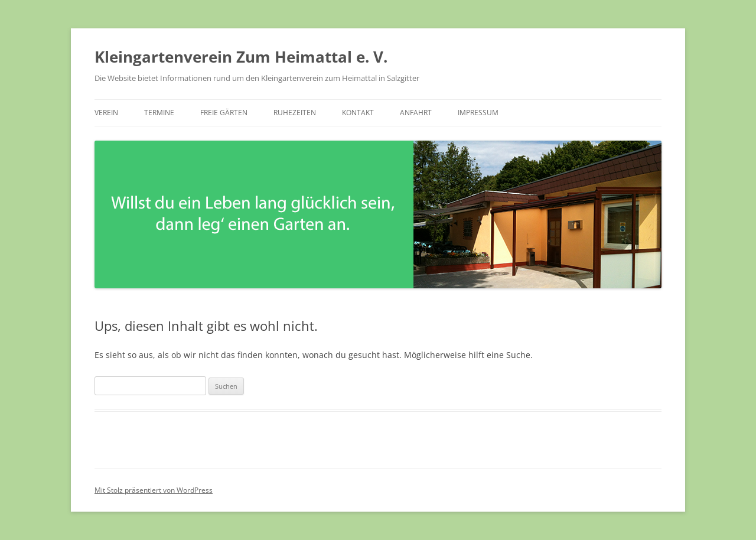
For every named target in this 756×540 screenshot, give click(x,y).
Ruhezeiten (295, 113)
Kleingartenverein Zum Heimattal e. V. (241, 57)
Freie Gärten (224, 113)
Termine (159, 113)
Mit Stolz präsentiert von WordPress (154, 490)
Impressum (478, 113)
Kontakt (358, 113)
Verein (106, 113)
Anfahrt (416, 113)
